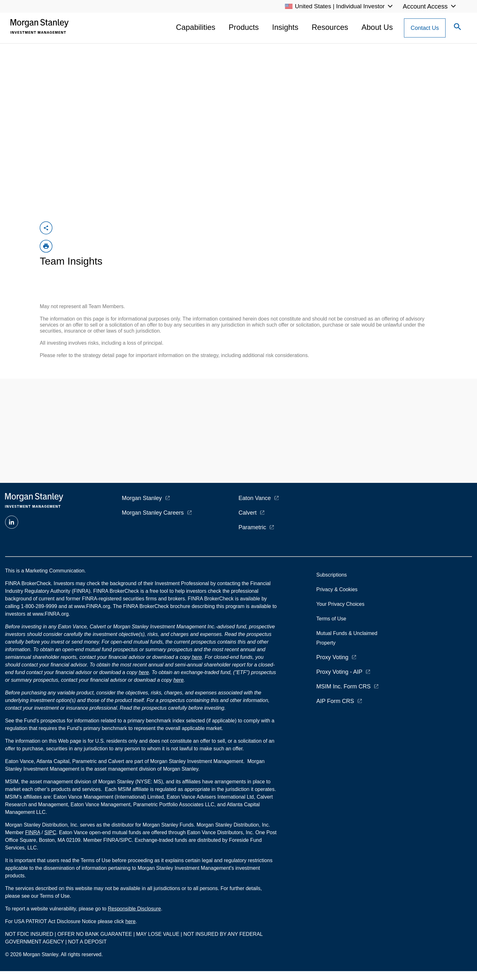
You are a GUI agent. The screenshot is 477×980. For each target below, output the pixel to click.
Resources (330, 27)
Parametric (252, 527)
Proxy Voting (332, 657)
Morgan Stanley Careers (153, 513)
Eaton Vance (255, 498)
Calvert (248, 513)
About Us (377, 27)
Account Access (425, 6)
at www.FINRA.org (89, 606)
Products (244, 27)
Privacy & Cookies (337, 589)
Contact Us (425, 28)
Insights (285, 27)
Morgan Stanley (142, 498)
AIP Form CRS (335, 701)
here (197, 657)
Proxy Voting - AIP (339, 672)
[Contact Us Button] (425, 28)
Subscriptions (332, 575)
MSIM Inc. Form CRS (343, 686)
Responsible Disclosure (134, 909)
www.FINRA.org (50, 614)
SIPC (50, 832)
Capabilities (196, 27)
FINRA (33, 832)
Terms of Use (331, 619)
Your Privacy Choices (342, 604)
